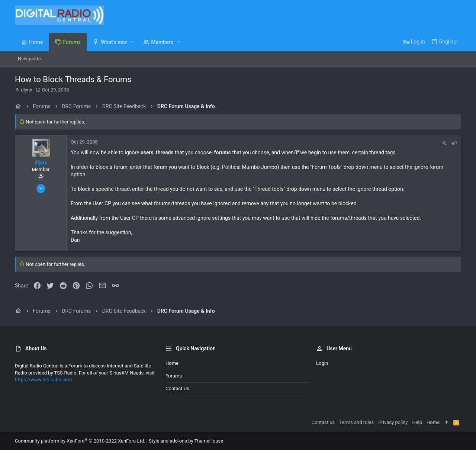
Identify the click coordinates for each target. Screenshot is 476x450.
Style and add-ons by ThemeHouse (186, 441)
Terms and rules (356, 422)
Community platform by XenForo (80, 441)
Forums (174, 376)
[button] (133, 42)
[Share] (444, 143)
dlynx (26, 90)
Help (417, 422)
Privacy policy (393, 422)
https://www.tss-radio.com (44, 380)
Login (322, 363)
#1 (455, 143)
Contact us (177, 388)
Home (172, 363)
